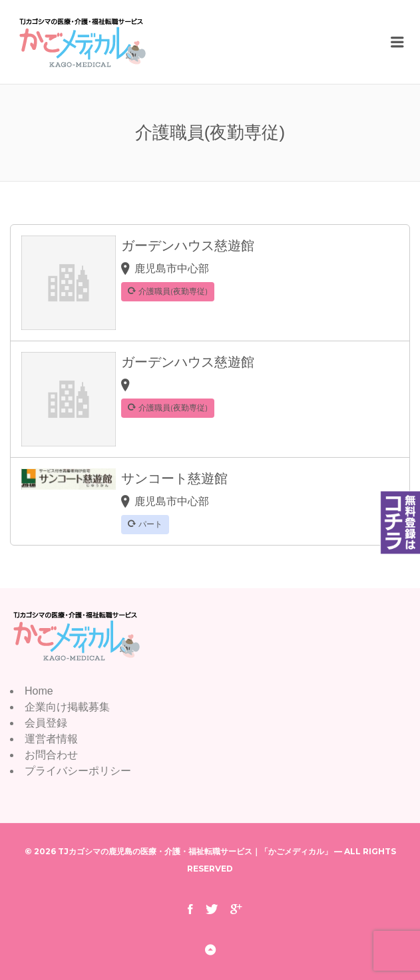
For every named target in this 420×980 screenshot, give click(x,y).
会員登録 (46, 723)
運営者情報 (51, 739)
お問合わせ (51, 755)
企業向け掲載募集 (67, 707)
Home (39, 691)
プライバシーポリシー (78, 771)
